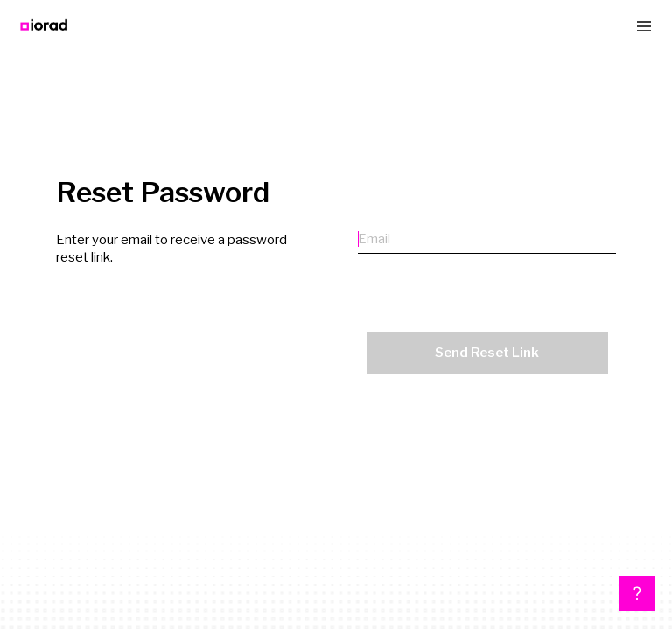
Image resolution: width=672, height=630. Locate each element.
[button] (637, 593)
